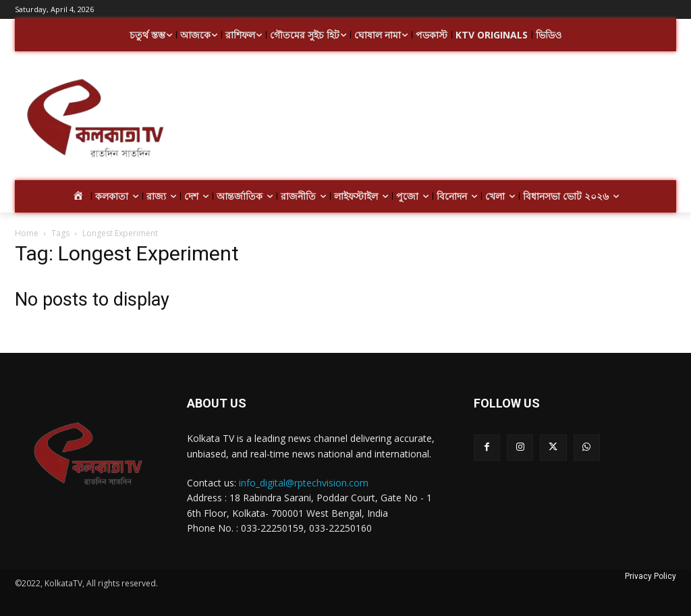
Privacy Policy (651, 576)
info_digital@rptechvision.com (304, 483)
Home (27, 233)
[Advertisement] (425, 120)
